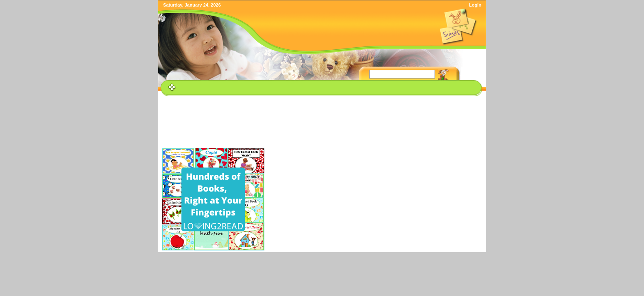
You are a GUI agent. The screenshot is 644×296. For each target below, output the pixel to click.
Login (475, 5)
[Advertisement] (323, 117)
